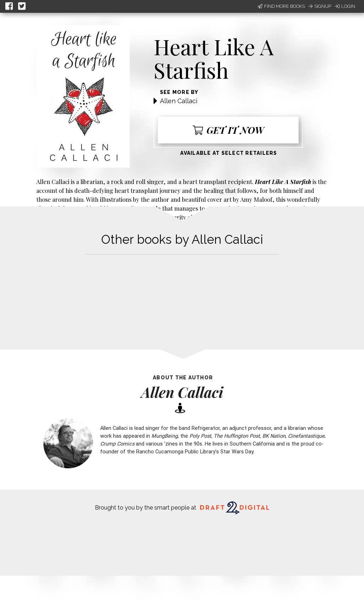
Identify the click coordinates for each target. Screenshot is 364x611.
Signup (320, 6)
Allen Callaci (179, 101)
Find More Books (281, 6)
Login (345, 6)
